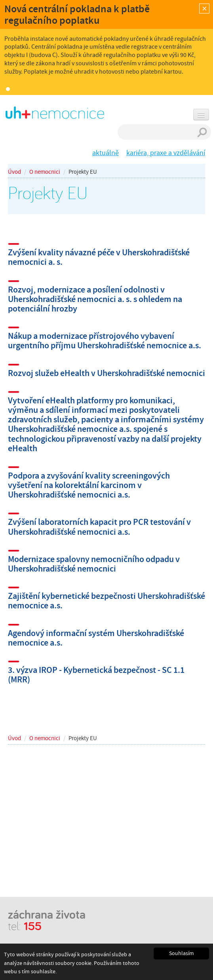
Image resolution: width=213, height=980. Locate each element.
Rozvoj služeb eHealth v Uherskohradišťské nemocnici (106, 373)
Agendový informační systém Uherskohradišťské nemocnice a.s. (96, 638)
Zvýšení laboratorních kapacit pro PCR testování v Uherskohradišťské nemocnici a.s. (99, 527)
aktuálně (106, 153)
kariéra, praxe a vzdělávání (166, 153)
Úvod (14, 172)
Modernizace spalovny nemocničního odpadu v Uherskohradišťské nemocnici (94, 564)
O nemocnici (45, 172)
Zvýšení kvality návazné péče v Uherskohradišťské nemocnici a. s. (99, 257)
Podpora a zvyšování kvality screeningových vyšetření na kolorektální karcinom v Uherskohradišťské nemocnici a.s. (89, 485)
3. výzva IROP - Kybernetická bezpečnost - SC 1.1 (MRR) (96, 675)
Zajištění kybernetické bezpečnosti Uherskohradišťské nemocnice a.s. (106, 601)
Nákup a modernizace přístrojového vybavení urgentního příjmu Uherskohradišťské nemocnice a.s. (105, 341)
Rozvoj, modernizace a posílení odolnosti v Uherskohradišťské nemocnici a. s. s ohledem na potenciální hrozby (95, 299)
